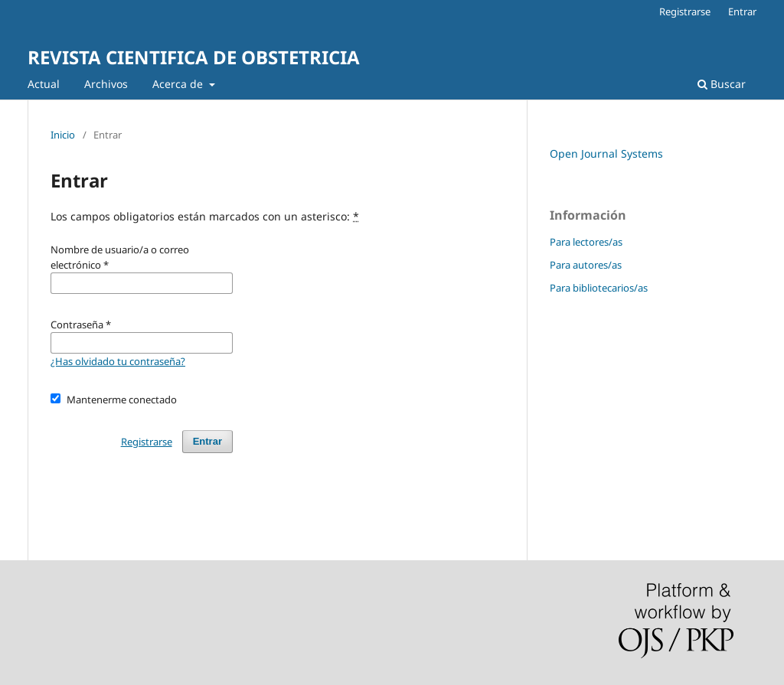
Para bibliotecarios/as (599, 288)
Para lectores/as (586, 242)
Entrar (742, 11)
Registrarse (685, 11)
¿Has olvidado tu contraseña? (118, 361)
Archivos (106, 84)
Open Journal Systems (606, 153)
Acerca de (179, 84)
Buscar (722, 84)
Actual (44, 84)
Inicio (63, 135)
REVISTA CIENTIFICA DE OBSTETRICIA (194, 57)
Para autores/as (586, 265)
